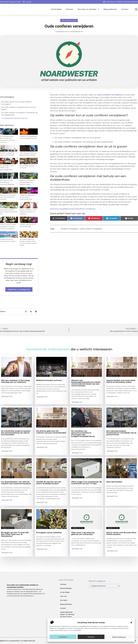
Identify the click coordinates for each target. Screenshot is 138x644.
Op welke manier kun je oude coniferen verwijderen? (17, 103)
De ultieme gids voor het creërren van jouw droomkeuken (51, 432)
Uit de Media (65, 592)
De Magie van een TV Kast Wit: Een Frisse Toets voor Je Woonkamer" (15, 534)
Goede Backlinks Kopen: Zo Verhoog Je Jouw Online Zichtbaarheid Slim (67, 615)
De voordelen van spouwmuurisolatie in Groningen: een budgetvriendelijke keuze (83, 434)
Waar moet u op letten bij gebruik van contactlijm (83, 533)
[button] (131, 623)
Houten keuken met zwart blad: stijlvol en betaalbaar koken (121, 381)
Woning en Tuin (69, 20)
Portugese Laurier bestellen (49, 533)
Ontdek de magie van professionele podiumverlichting (27, 197)
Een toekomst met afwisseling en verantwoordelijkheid (7, 182)
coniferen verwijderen (70, 229)
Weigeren (91, 637)
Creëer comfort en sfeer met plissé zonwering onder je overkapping (8, 226)
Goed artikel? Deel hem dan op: (15, 118)
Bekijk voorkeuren (119, 637)
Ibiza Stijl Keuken (114, 482)
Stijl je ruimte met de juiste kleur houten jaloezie (121, 533)
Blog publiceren (110, 9)
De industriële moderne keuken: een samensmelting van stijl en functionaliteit (16, 433)
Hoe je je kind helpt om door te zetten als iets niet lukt (9, 212)
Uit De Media (56, 9)
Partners (69, 9)
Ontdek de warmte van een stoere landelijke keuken (49, 483)
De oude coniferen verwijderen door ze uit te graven (19, 108)
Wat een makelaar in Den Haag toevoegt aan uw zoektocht (28, 212)
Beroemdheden (66, 588)
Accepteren (63, 637)
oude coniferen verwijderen (110, 95)
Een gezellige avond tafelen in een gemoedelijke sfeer (7, 168)
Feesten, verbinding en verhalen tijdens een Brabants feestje (27, 182)
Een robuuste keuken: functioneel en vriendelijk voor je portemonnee (121, 433)
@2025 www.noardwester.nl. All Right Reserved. (18, 641)
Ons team (64, 600)
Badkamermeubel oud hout (49, 380)
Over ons (63, 596)
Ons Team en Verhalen (88, 9)
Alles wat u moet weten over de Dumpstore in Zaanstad (8, 197)
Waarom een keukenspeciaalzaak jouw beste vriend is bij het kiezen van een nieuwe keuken (86, 383)
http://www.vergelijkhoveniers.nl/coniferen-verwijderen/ (73, 209)
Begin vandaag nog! (19, 264)
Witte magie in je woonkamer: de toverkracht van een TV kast (86, 483)
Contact (125, 9)
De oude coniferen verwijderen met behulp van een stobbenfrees (20, 114)
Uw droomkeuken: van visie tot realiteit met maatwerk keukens (16, 483)
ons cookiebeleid (75, 630)
